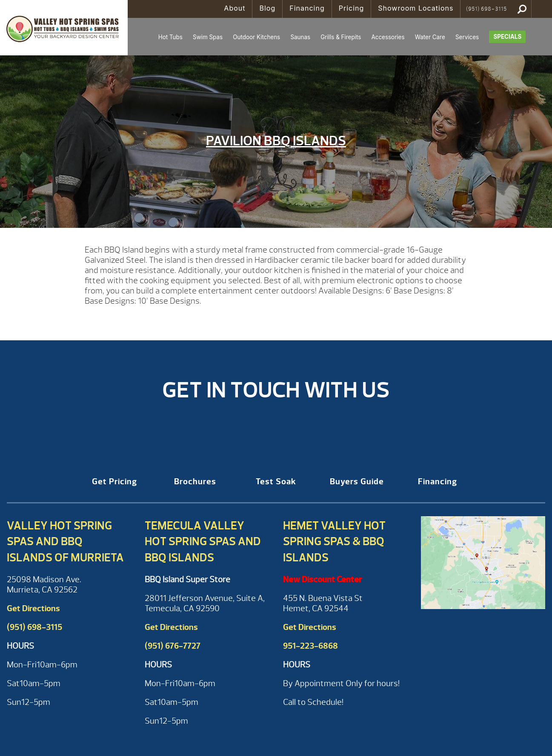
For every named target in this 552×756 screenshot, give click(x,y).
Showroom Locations (416, 8)
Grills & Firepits (341, 37)
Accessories (388, 37)
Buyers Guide (357, 481)
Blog (267, 8)
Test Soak (276, 481)
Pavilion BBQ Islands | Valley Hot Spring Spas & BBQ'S (64, 28)
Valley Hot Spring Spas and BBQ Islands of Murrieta (65, 542)
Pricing (352, 8)
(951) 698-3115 (486, 9)
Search (522, 9)
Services (467, 37)
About (235, 8)
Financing (307, 8)
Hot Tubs (170, 37)
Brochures (195, 481)
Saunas (300, 37)
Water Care (430, 37)
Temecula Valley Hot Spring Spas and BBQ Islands (203, 542)
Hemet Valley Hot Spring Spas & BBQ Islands (334, 542)
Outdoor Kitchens (256, 37)
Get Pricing (114, 481)
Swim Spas (208, 37)
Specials (507, 37)
